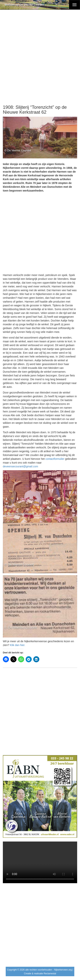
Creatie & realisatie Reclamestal (40, 974)
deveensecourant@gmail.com (20, 466)
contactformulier (55, 459)
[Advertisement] (40, 57)
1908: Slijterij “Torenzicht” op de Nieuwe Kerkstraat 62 (35, 110)
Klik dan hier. (17, 645)
